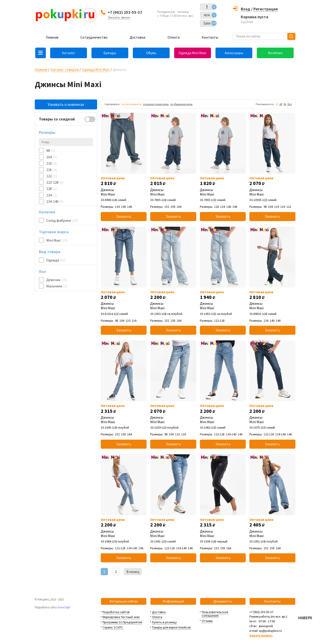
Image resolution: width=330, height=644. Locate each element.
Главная (52, 37)
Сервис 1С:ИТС (113, 627)
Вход (246, 9)
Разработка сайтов (116, 612)
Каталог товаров (65, 69)
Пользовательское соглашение (215, 614)
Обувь (151, 53)
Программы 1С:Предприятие (122, 622)
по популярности (131, 104)
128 (51, 189)
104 (51, 157)
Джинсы (124, 192)
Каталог (69, 53)
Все (290, 104)
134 (51, 195)
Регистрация (266, 9)
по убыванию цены (181, 104)
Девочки (57, 280)
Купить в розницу (164, 622)
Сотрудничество (94, 37)
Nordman (275, 53)
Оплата (174, 37)
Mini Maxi (57, 240)
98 (51, 150)
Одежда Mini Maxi (192, 53)
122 (51, 176)
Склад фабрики (62, 220)
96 (285, 104)
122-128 (55, 182)
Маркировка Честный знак (121, 617)
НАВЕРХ (305, 618)
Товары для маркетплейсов (171, 627)
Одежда (56, 260)
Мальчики (57, 286)
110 (51, 163)
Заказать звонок (119, 17)
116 (51, 170)
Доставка (137, 37)
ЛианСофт (64, 607)
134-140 (55, 201)
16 (277, 104)
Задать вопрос (261, 635)
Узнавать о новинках (66, 104)
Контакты (210, 37)
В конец (133, 572)
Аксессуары (234, 53)
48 (281, 104)
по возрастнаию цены (156, 104)
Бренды (110, 53)
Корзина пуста (255, 17)
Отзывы (207, 621)
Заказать (124, 216)
